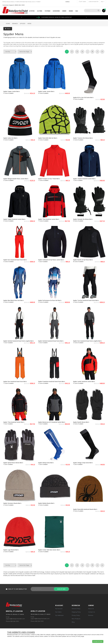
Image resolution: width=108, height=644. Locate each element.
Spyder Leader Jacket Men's (46, 91)
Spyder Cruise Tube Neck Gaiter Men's (49, 550)
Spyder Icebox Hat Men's (10, 138)
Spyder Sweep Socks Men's (46, 463)
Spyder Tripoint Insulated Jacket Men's (84, 179)
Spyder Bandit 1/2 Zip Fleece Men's (83, 260)
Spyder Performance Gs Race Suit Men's (50, 300)
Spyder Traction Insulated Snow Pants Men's (86, 300)
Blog (73, 622)
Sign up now (61, 589)
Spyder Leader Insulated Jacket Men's (84, 381)
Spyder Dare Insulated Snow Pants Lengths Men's (87, 341)
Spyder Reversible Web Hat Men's (48, 138)
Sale (77, 11)
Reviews (91, 615)
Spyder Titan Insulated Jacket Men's (49, 219)
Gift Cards (82, 2)
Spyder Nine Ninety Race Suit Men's (13, 300)
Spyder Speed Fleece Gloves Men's (13, 463)
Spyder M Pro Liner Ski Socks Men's (83, 97)
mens (29, 24)
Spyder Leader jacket (10, 574)
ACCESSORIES (56, 11)
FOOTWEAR (48, 11)
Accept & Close (98, 641)
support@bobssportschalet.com (15, 619)
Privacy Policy (76, 615)
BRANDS (71, 11)
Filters (8, 29)
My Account (59, 609)
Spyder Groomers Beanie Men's (12, 503)
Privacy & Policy (76, 636)
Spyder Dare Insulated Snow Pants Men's (15, 260)
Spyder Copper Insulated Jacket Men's (14, 219)
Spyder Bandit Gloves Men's (81, 422)
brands (15, 24)
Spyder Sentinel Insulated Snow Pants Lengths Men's (19, 341)
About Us (91, 609)
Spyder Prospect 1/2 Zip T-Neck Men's (49, 179)
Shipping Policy (76, 612)
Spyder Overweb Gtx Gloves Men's (83, 219)
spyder (23, 24)
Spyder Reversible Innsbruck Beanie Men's (85, 509)
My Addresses (59, 615)
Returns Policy (76, 609)
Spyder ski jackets (81, 43)
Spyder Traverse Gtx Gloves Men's (83, 138)
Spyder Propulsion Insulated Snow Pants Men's (52, 381)
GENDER (64, 11)
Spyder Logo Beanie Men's (11, 550)
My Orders (58, 612)
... (88, 52)
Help (103, 2)
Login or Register (93, 2)
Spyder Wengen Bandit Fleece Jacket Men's (16, 179)
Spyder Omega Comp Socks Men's (83, 463)
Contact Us (91, 612)
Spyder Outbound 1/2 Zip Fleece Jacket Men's (51, 260)
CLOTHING (40, 11)
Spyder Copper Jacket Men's (12, 91)
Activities (32, 11)
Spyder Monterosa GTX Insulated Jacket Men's (52, 422)
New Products (76, 619)
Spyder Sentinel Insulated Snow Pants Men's (51, 341)
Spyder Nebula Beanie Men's (46, 503)
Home (8, 24)
